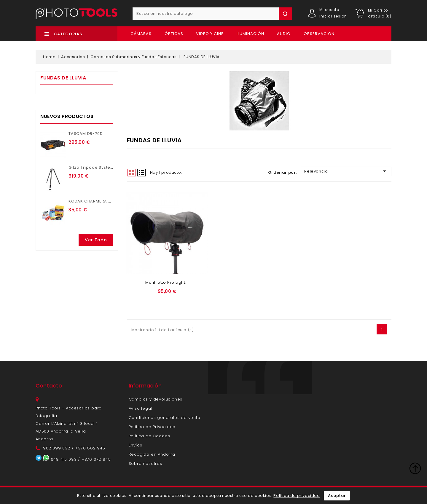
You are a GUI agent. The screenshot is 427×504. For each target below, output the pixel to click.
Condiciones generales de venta (165, 418)
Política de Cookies (149, 436)
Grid (132, 173)
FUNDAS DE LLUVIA (63, 78)
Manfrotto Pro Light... (167, 282)
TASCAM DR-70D (86, 134)
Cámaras (141, 34)
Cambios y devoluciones (156, 399)
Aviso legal (141, 408)
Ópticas (174, 34)
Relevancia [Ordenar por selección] (346, 171)
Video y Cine (210, 34)
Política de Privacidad (152, 427)
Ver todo (96, 240)
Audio (284, 34)
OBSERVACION (319, 34)
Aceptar (337, 496)
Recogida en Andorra (152, 454)
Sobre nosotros (145, 464)
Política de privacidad (297, 496)
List (141, 173)
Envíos (136, 445)
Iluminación (250, 34)
